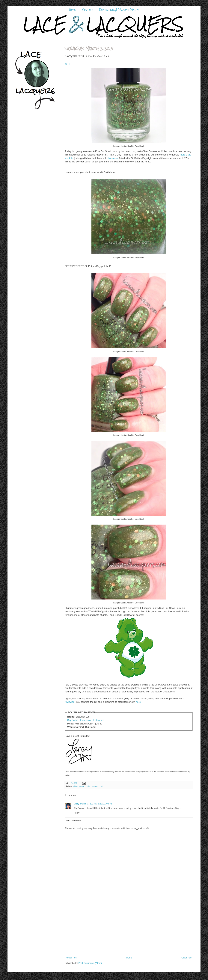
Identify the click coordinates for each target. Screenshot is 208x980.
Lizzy (76, 804)
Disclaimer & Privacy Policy (119, 10)
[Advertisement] (129, 933)
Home (73, 10)
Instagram (98, 720)
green (82, 786)
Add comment (73, 821)
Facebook (86, 720)
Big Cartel (73, 720)
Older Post (187, 958)
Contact (88, 10)
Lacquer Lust (97, 786)
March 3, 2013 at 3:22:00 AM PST (97, 804)
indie (88, 786)
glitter (76, 786)
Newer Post (71, 958)
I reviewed (114, 158)
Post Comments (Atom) (90, 963)
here (138, 702)
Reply (77, 813)
